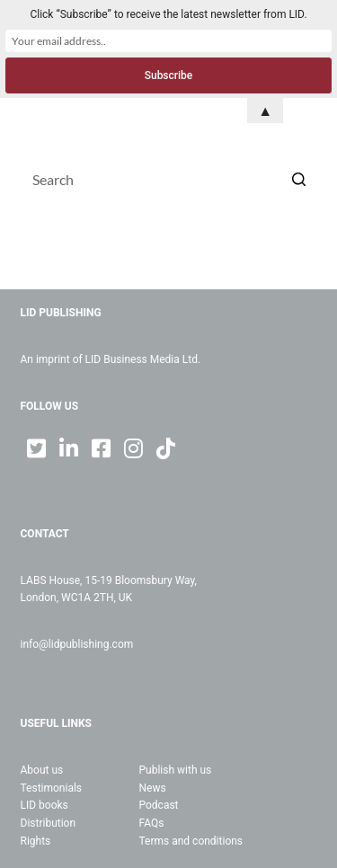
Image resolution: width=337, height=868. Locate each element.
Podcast (159, 805)
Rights (36, 841)
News (153, 788)
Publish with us (176, 770)
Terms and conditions (191, 841)
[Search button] (299, 179)
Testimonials (52, 788)
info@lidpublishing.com (77, 644)
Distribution (49, 823)
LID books (44, 805)
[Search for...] (169, 179)
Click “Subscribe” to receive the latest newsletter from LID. (168, 14)
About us (42, 770)
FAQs (152, 823)
